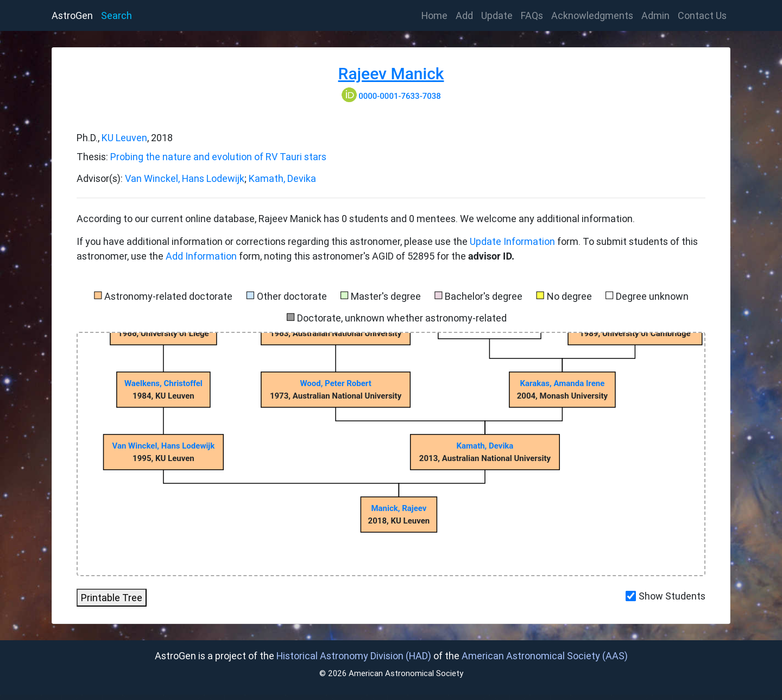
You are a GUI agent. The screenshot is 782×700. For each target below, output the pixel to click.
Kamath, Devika (282, 178)
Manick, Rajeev (399, 508)
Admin (655, 15)
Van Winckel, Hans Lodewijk (185, 178)
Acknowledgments (592, 15)
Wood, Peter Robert (335, 383)
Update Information (513, 241)
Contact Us (702, 15)
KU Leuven (124, 138)
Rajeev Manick (391, 74)
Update (497, 15)
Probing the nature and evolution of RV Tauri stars (218, 157)
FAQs (532, 15)
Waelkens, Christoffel (163, 383)
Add (464, 15)
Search (116, 15)
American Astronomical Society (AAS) (545, 656)
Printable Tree (112, 598)
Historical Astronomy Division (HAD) (354, 656)
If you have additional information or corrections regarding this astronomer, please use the (273, 241)
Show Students (672, 596)
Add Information (201, 256)
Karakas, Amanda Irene (562, 383)
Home (437, 15)
